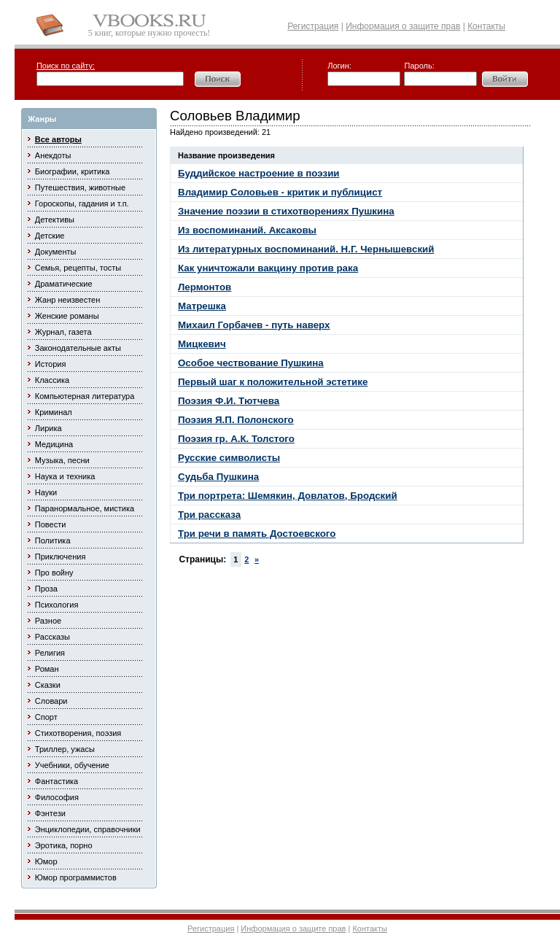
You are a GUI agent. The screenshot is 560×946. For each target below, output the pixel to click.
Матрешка (202, 306)
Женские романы (67, 316)
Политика (53, 540)
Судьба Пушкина (218, 477)
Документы (56, 252)
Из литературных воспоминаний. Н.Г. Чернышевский (306, 249)
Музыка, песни (62, 460)
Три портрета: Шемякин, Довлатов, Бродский (288, 496)
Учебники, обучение (72, 765)
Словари (51, 701)
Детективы (55, 220)
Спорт (46, 717)
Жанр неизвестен (67, 300)
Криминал (54, 412)
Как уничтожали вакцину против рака (268, 268)
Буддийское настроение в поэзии (259, 173)
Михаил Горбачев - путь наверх (254, 325)
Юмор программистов (76, 877)
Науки (46, 492)
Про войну (54, 573)
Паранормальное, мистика (85, 508)
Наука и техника (65, 476)
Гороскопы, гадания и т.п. (82, 203)
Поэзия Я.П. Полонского (236, 420)
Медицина (54, 444)
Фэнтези (50, 813)
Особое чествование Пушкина (251, 363)
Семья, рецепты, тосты (78, 268)
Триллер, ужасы (65, 749)
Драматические (64, 284)
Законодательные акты (78, 348)
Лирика (48, 428)
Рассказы (52, 637)
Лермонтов (205, 287)
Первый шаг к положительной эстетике (273, 382)
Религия (50, 653)
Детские (50, 236)
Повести (51, 524)
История (51, 364)
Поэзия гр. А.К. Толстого (236, 439)
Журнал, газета (63, 332)
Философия (57, 797)
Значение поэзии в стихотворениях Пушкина (286, 211)
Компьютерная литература (85, 396)
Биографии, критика (73, 171)
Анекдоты (53, 155)
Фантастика (57, 781)
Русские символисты (229, 458)
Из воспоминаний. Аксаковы (247, 230)
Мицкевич (202, 344)
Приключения (61, 557)
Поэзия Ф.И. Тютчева (229, 401)
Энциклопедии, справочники (88, 829)
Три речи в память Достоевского (257, 534)
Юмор (46, 861)
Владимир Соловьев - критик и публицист (280, 192)
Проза (46, 589)
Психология (57, 605)
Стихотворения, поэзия (78, 733)
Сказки (48, 685)
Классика (52, 380)
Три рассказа (209, 515)
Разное (48, 621)
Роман (47, 669)
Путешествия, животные (80, 187)
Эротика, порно (64, 845)
